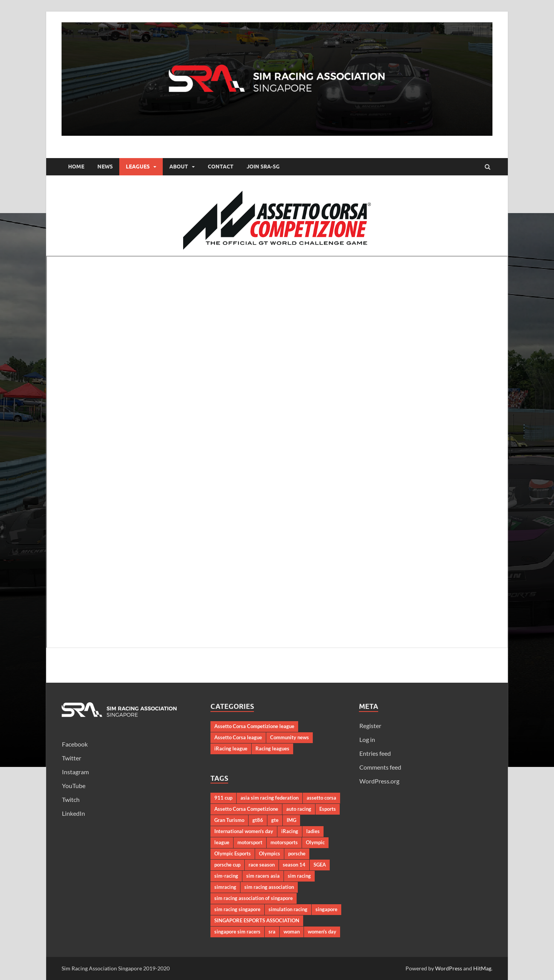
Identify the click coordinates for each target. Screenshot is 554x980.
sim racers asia (263, 876)
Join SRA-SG (263, 167)
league (222, 842)
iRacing (290, 831)
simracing (225, 887)
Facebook (75, 744)
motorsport (250, 842)
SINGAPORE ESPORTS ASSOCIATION (257, 920)
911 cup (223, 798)
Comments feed (380, 767)
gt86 (258, 820)
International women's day (244, 831)
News (105, 167)
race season (262, 865)
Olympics (269, 853)
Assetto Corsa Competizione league (254, 726)
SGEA (320, 865)
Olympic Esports (233, 853)
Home (76, 167)
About (179, 167)
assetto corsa (321, 798)
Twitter (72, 758)
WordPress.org (379, 781)
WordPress (449, 968)
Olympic (315, 842)
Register (370, 726)
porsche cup (227, 865)
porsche (297, 853)
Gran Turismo (229, 820)
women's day (322, 932)
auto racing (299, 809)
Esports (328, 809)
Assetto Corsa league (238, 737)
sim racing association (269, 887)
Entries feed (375, 753)
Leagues (138, 167)
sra (272, 932)
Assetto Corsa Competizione (246, 809)
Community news (290, 737)
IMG (291, 820)
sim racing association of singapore (254, 898)
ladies (313, 831)
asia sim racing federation (269, 798)
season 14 (294, 865)
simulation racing (288, 909)
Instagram (75, 772)
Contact (221, 167)
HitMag (482, 968)
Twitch (71, 799)
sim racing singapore (237, 909)
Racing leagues (272, 748)
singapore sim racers (237, 932)
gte (275, 820)
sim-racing (226, 876)
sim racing (299, 876)
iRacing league (231, 748)
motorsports (284, 842)
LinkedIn (73, 813)
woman (292, 932)
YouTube (74, 786)
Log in (367, 739)
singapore (326, 909)
